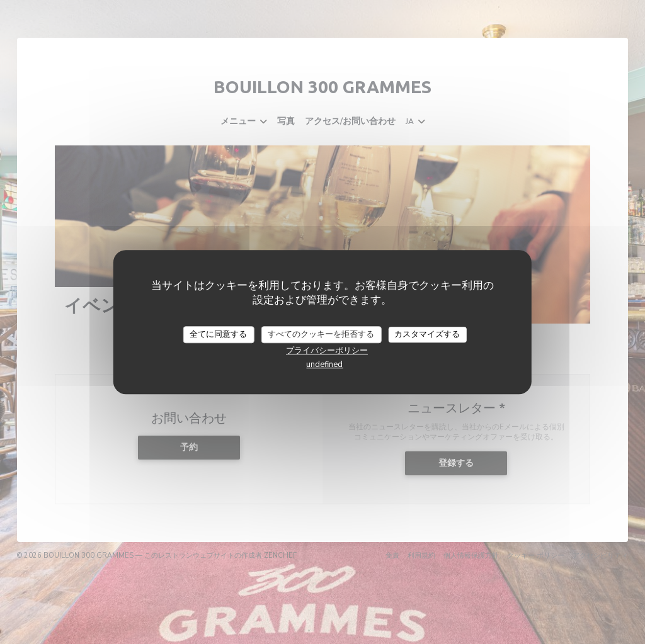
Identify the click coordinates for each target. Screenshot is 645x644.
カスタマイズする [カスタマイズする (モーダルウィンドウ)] (427, 334)
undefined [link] (324, 364)
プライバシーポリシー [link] (327, 351)
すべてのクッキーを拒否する (321, 334)
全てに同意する (218, 334)
